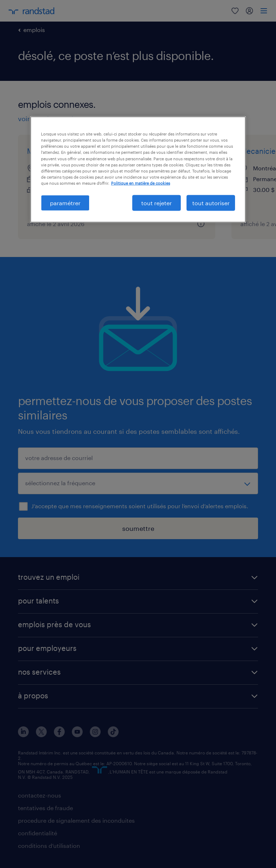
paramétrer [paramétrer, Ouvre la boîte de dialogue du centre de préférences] (65, 203)
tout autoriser (211, 203)
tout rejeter (157, 203)
